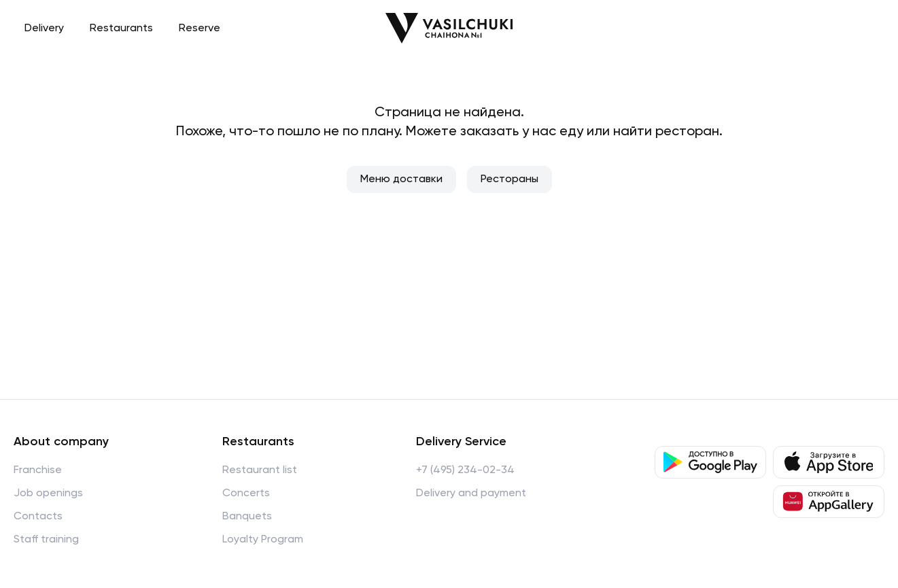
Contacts (38, 517)
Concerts (246, 494)
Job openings (48, 494)
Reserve (200, 29)
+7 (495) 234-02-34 (465, 470)
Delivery (44, 29)
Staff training (46, 540)
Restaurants (121, 29)
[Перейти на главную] (449, 28)
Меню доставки (401, 179)
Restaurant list (260, 470)
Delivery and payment (471, 494)
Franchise (38, 470)
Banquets (247, 517)
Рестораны (510, 179)
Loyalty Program (263, 540)
